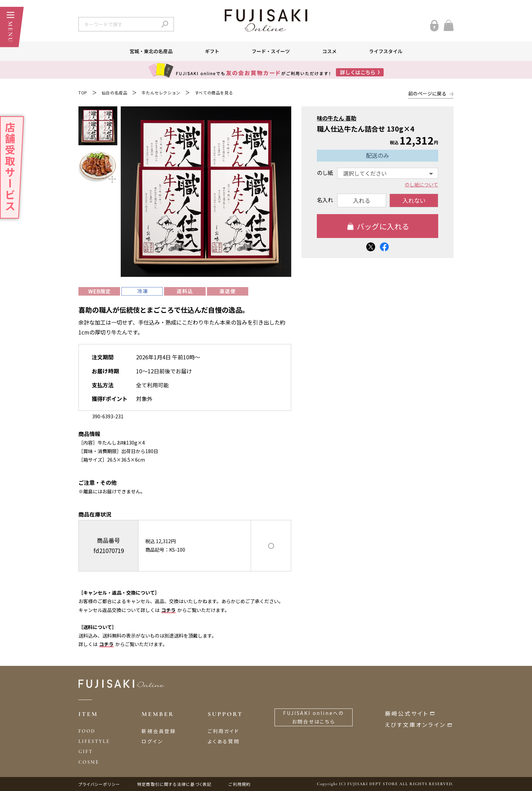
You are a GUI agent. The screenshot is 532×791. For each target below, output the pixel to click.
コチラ (168, 610)
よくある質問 (224, 741)
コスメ (329, 51)
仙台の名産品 (115, 93)
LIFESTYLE (94, 741)
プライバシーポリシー (99, 784)
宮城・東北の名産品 (151, 51)
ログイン (152, 741)
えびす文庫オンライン (415, 725)
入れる (362, 200)
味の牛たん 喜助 (337, 118)
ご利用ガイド (224, 731)
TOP (83, 93)
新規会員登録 (159, 731)
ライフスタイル (386, 51)
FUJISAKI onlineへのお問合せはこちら (314, 717)
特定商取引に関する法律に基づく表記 (174, 784)
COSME (89, 762)
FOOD (87, 731)
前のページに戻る (427, 93)
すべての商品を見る (214, 93)
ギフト (212, 51)
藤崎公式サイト (407, 713)
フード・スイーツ (271, 51)
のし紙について (422, 185)
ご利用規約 (240, 784)
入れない (414, 200)
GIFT (86, 752)
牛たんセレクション (161, 93)
